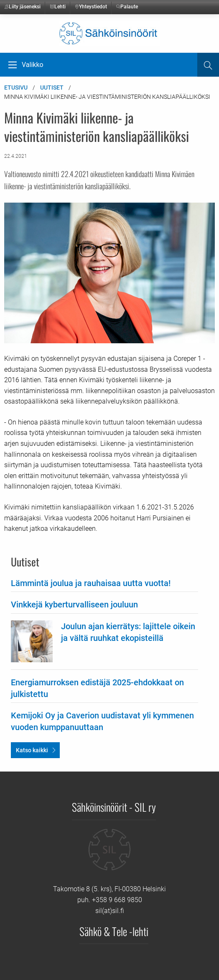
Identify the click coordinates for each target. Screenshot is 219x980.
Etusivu (16, 87)
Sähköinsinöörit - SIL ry (114, 807)
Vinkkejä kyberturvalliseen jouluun (74, 604)
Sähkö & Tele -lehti (114, 931)
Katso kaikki (32, 750)
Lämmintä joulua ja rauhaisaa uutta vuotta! (91, 583)
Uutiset (52, 87)
